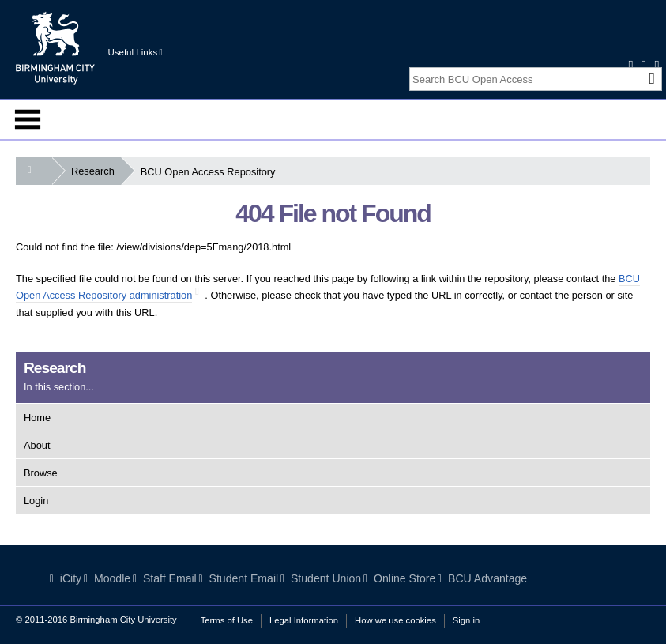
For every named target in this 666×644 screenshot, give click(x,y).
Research (96, 171)
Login (36, 501)
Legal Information (304, 620)
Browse (41, 473)
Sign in (466, 620)
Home (37, 418)
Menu (28, 119)
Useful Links (135, 52)
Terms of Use (227, 620)
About (37, 445)
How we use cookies (395, 620)
